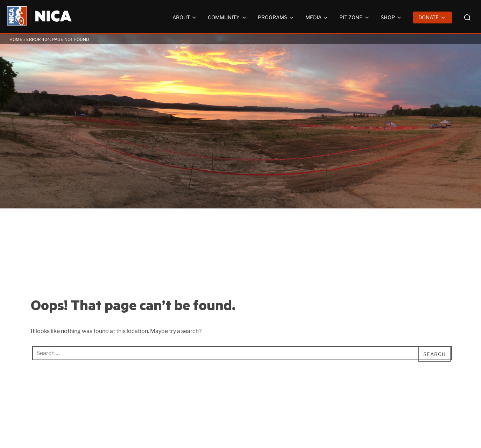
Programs (276, 17)
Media (317, 17)
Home (16, 39)
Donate (432, 17)
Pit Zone (355, 17)
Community (228, 17)
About (185, 17)
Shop (392, 17)
